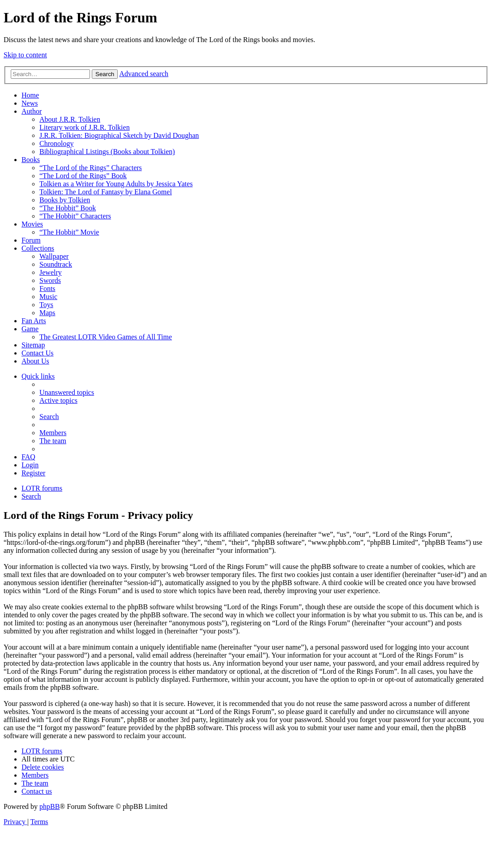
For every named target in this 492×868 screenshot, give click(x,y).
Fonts (47, 289)
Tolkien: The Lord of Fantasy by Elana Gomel (106, 192)
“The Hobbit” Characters (75, 216)
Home (30, 95)
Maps (47, 313)
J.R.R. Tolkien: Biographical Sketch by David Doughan (119, 135)
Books (31, 160)
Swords (50, 280)
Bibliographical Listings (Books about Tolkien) (107, 152)
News (30, 103)
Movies (32, 224)
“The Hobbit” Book (68, 208)
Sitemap (33, 345)
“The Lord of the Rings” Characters (91, 168)
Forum (31, 240)
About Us (35, 361)
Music (48, 297)
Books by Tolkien (65, 200)
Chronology (56, 143)
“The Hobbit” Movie (69, 232)
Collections (38, 248)
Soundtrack (56, 264)
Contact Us (38, 353)
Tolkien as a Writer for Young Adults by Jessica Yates (116, 184)
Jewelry (51, 272)
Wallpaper (54, 256)
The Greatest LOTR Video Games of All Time (106, 337)
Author (32, 111)
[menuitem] (67, 392)
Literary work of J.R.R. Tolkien (85, 127)
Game (30, 329)
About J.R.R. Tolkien (70, 119)
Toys (46, 305)
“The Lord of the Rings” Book (83, 176)
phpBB (49, 806)
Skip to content (25, 55)
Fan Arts (34, 321)
